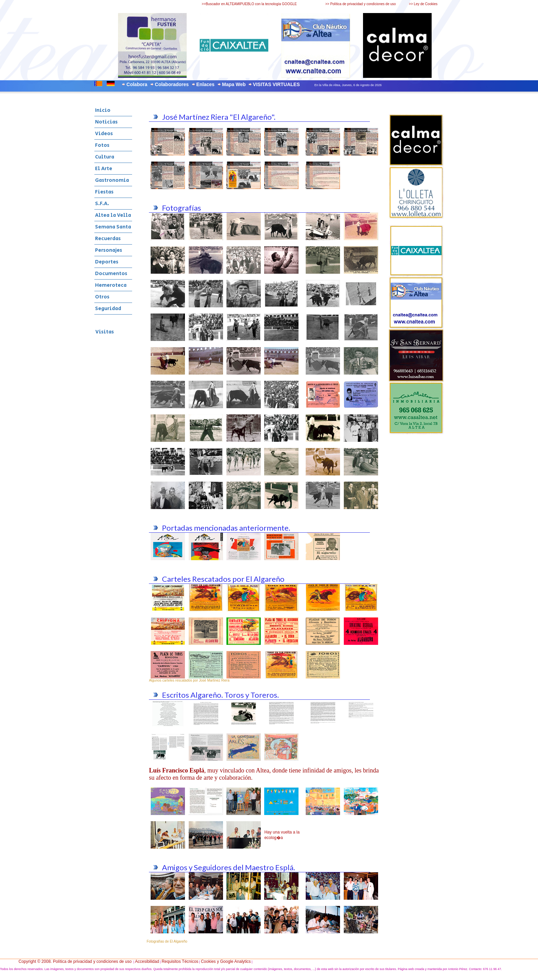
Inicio (103, 110)
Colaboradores (172, 84)
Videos (104, 134)
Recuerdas (108, 239)
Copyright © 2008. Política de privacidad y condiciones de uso (75, 961)
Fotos (102, 145)
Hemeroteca (111, 285)
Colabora (137, 84)
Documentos (111, 274)
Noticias (106, 122)
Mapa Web (234, 84)
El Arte (104, 169)
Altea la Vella (113, 215)
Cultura (105, 157)
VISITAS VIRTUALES (276, 84)
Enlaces (205, 84)
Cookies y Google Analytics (226, 961)
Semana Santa (113, 227)
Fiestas (104, 192)
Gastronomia (112, 180)
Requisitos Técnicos (180, 961)
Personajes (109, 250)
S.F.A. (102, 204)
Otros (102, 297)
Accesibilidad (147, 961)
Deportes (107, 262)
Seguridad (108, 309)
